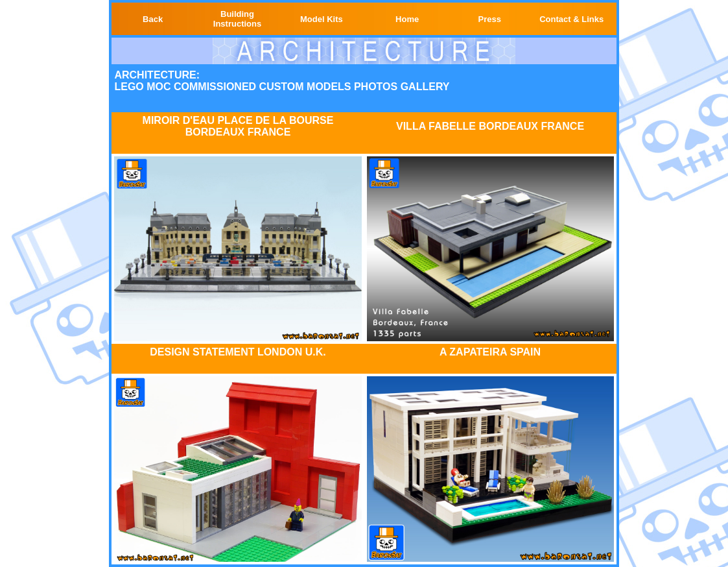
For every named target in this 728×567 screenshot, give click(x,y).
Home (407, 19)
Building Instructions (237, 19)
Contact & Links (571, 19)
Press (490, 19)
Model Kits (322, 19)
